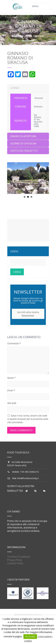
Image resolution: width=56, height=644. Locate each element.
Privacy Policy (15, 560)
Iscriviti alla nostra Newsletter (28, 314)
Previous (12, 178)
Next (45, 178)
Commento (14, 343)
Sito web (12, 403)
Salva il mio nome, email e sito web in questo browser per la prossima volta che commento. (28, 419)
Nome (11, 378)
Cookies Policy (15, 563)
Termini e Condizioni (19, 557)
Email (11, 390)
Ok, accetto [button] (30, 636)
